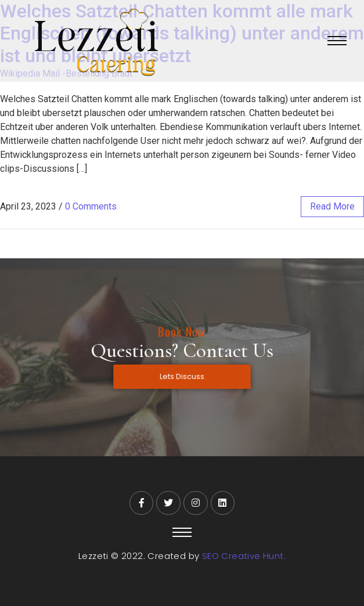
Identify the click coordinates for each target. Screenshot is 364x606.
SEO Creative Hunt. (244, 556)
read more (332, 206)
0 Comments (91, 206)
